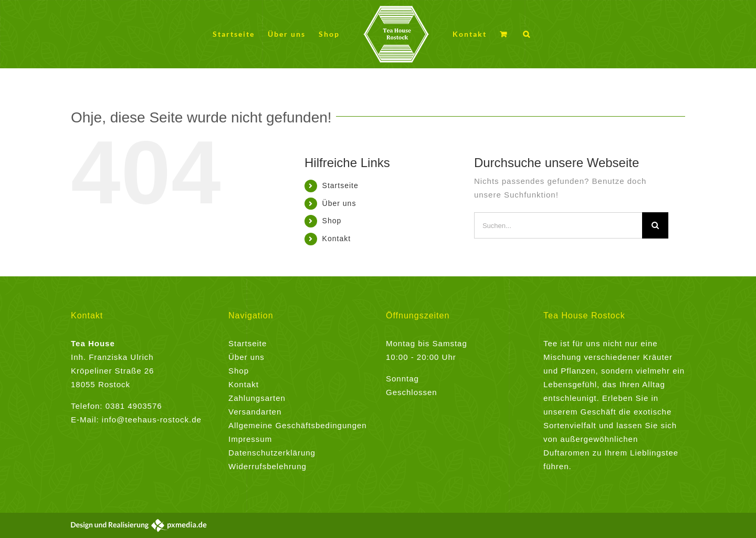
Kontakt (337, 239)
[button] (527, 34)
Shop (332, 221)
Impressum (250, 439)
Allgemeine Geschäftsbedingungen (298, 425)
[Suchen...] (558, 225)
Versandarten (255, 412)
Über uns (339, 203)
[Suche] (655, 225)
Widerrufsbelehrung (267, 466)
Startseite (340, 185)
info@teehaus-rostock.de (152, 420)
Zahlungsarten (257, 398)
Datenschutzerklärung (272, 453)
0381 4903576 (134, 406)
